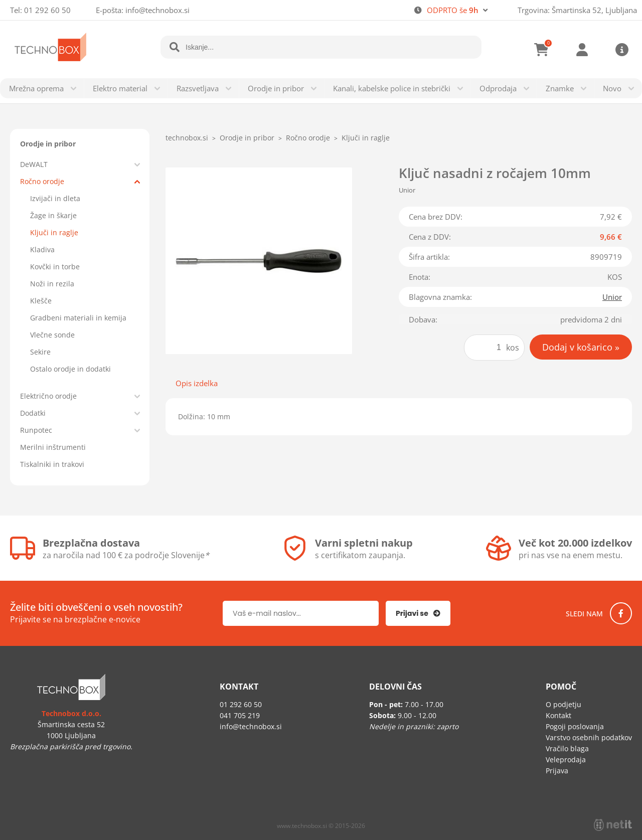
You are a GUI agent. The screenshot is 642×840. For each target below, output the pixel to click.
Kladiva (42, 249)
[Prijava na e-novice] (418, 613)
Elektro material (120, 88)
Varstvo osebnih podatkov (589, 737)
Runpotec (36, 430)
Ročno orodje (42, 181)
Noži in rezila (52, 284)
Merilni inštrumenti (53, 447)
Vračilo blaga (567, 748)
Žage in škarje (53, 215)
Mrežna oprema (36, 88)
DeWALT (34, 164)
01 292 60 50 (47, 10)
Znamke (560, 88)
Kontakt (558, 715)
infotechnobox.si (157, 10)
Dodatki (33, 413)
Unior (612, 297)
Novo (612, 88)
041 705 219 (240, 715)
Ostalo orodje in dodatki (70, 369)
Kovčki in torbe (55, 267)
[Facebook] (621, 613)
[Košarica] (542, 50)
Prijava (582, 50)
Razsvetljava (198, 88)
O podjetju (564, 704)
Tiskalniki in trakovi (52, 464)
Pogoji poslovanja (575, 726)
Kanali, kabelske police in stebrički (392, 88)
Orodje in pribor (276, 88)
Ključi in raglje (54, 232)
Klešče (41, 301)
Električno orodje (48, 396)
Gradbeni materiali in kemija (78, 318)
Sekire (40, 352)
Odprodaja (498, 88)
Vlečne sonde (52, 335)
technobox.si (187, 138)
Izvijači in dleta (55, 198)
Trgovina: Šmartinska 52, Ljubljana (577, 10)
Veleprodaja (566, 760)
